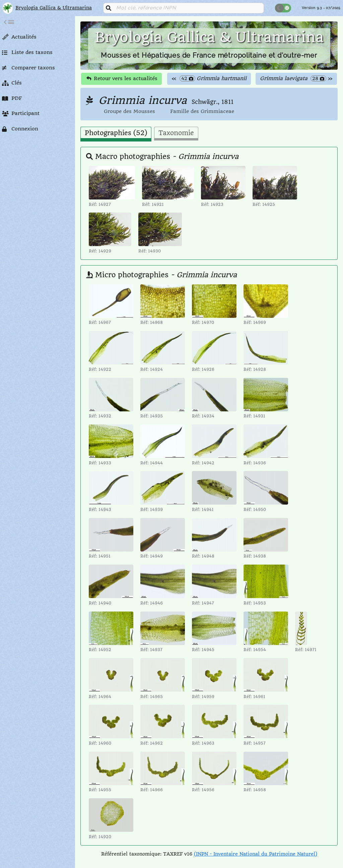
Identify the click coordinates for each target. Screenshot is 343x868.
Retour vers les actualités (122, 78)
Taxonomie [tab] (176, 133)
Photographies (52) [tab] (116, 133)
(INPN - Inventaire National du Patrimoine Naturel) (256, 854)
